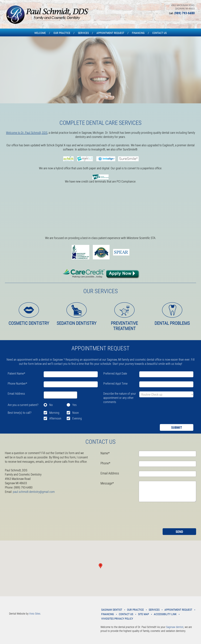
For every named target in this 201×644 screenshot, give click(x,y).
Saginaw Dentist (112, 610)
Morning (54, 413)
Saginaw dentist (175, 627)
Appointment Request (110, 33)
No (51, 405)
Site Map (143, 614)
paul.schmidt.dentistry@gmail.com (34, 492)
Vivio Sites (35, 614)
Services (83, 33)
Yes (74, 405)
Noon (76, 413)
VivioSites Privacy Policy (117, 619)
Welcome (40, 33)
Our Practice (62, 33)
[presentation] (125, 412)
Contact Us (159, 33)
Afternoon (55, 418)
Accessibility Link (165, 614)
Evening (77, 418)
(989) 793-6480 (184, 13)
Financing (138, 33)
